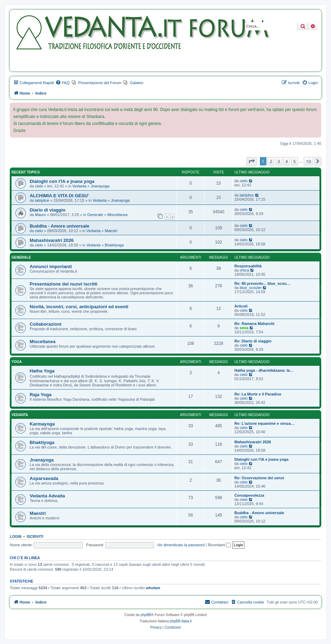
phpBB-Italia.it (181, 621)
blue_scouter (251, 288)
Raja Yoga (41, 395)
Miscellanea (118, 215)
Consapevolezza (249, 495)
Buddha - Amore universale (59, 226)
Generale (95, 215)
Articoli (241, 306)
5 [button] (295, 161)
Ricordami (219, 545)
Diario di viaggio (48, 210)
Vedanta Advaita (47, 496)
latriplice (42, 200)
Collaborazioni (46, 324)
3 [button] (279, 161)
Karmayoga (42, 424)
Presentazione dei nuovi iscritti (63, 284)
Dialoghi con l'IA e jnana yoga (62, 181)
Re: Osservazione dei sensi (259, 478)
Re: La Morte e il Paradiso (258, 394)
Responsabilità (248, 266)
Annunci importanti (51, 267)
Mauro (40, 215)
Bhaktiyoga (114, 245)
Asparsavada (44, 478)
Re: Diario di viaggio (253, 341)
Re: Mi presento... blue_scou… (262, 283)
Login (16, 536)
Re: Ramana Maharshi (254, 324)
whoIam (153, 588)
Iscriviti (35, 536)
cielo (39, 186)
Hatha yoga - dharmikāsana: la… (264, 370)
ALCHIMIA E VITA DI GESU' (59, 196)
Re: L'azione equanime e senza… (265, 423)
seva (244, 328)
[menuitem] (62, 83)
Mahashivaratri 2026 (52, 240)
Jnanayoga (100, 186)
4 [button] (287, 161)
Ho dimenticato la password (181, 545)
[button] (251, 161)
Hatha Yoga (42, 371)
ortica (244, 270)
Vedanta (79, 186)
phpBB (146, 615)
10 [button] (309, 161)
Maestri (111, 231)
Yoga (17, 362)
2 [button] (271, 161)
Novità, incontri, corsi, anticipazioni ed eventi (79, 307)
